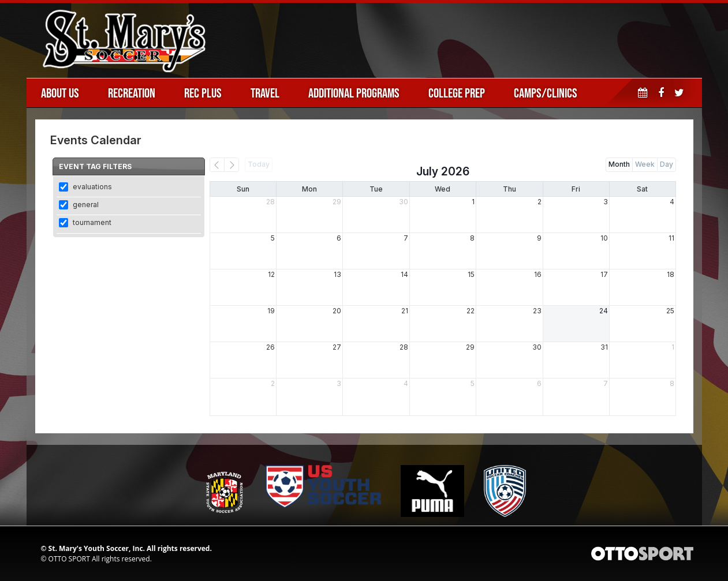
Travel (265, 93)
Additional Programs (354, 93)
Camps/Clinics (546, 93)
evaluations (92, 187)
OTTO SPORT (69, 559)
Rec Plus (203, 93)
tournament (92, 222)
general (86, 205)
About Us (60, 93)
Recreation (132, 93)
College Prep (457, 93)
